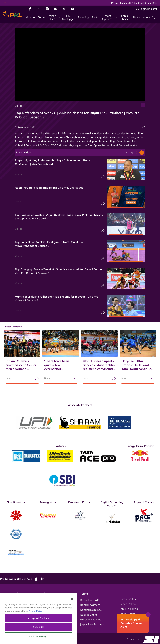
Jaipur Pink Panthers (92, 624)
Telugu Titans (127, 614)
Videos (19, 106)
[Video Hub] (54, 18)
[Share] (144, 127)
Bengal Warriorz (90, 605)
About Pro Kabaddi (53, 599)
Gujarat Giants (89, 615)
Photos (8, 604)
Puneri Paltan (128, 604)
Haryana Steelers (91, 620)
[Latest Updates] (108, 18)
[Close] (72, 614)
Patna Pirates (128, 599)
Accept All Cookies (38, 633)
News (8, 378)
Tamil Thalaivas (129, 609)
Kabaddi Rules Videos (55, 604)
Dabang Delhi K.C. (91, 610)
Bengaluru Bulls (90, 600)
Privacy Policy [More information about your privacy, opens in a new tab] (35, 626)
